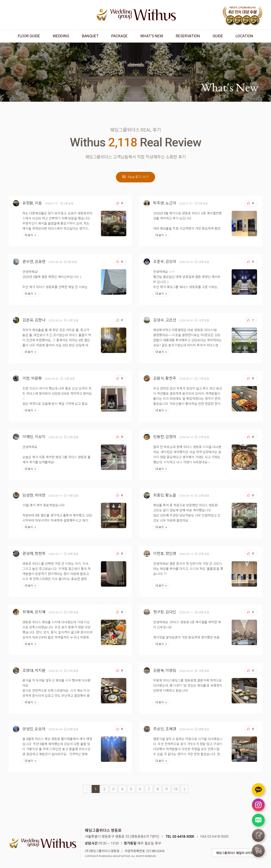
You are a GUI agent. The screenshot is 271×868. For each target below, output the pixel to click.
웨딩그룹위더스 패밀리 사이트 (235, 853)
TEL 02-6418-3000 (180, 837)
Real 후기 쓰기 (135, 177)
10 (176, 789)
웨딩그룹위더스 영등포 (136, 15)
